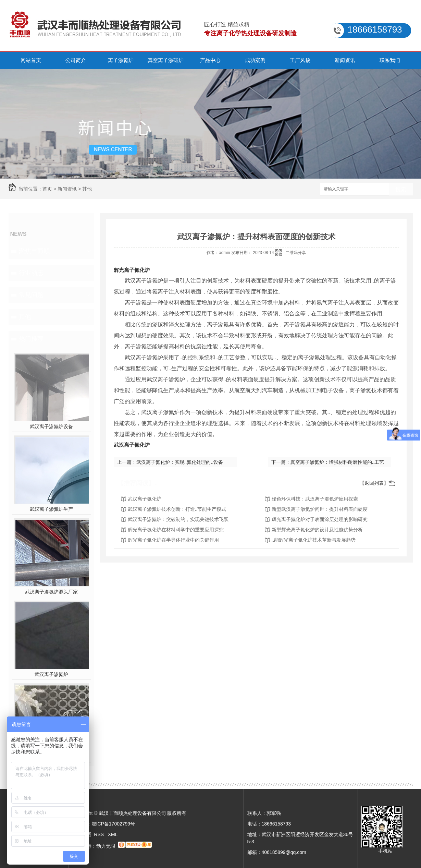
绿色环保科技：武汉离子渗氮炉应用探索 (315, 499)
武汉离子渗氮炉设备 (51, 426)
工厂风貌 (300, 60)
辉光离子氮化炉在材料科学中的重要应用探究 (176, 530)
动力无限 (106, 846)
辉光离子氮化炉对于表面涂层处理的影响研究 (320, 519)
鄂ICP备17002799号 (113, 824)
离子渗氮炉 (121, 60)
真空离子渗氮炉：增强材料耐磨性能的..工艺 (337, 462)
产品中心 (210, 60)
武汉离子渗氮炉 (51, 674)
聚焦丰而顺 (34, 251)
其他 (87, 189)
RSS (100, 834)
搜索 (401, 189)
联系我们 (390, 60)
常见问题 (31, 295)
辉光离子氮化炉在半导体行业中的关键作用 (173, 540)
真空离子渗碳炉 (166, 60)
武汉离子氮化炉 (132, 445)
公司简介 (76, 60)
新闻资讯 (345, 60)
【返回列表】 (374, 483)
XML (113, 834)
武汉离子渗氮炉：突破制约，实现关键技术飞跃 (178, 519)
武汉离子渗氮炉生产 (51, 509)
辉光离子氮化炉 (132, 270)
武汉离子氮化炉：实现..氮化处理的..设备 (180, 462)
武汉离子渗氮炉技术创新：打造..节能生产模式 (177, 509)
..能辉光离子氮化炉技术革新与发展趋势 (314, 540)
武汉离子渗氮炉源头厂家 (51, 592)
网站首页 (31, 60)
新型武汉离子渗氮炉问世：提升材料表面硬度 (320, 509)
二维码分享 (296, 253)
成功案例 (255, 60)
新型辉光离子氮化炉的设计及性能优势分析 (317, 530)
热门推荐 (31, 339)
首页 (47, 189)
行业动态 (31, 273)
